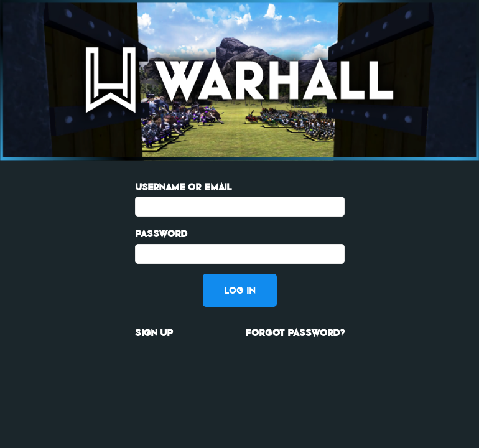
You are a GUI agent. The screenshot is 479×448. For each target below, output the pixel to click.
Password (161, 234)
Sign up (154, 333)
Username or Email (184, 187)
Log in (240, 290)
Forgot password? (295, 333)
